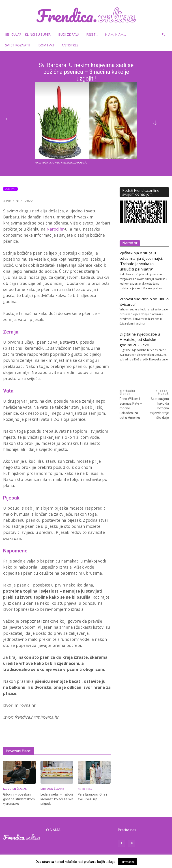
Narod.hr (55, 229)
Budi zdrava (70, 34)
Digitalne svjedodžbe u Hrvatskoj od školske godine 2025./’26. (140, 339)
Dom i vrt (48, 45)
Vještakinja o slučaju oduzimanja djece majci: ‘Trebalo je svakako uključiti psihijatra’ (141, 261)
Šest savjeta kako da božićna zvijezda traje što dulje (159, 408)
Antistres (70, 45)
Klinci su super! (40, 34)
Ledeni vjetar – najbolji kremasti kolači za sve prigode (57, 799)
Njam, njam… (115, 34)
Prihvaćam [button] (127, 862)
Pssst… (94, 34)
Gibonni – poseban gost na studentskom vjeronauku (19, 799)
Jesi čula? (13, 34)
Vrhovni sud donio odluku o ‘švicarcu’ (144, 302)
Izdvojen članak (15, 789)
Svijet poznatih (20, 45)
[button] (163, 35)
